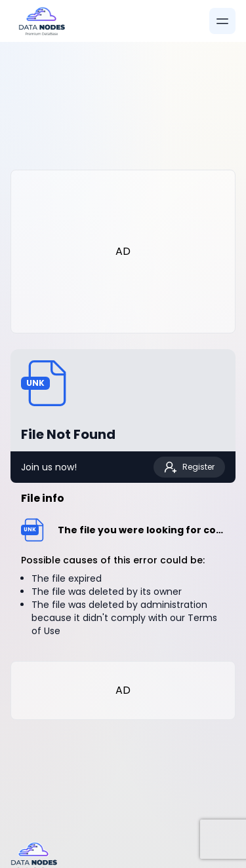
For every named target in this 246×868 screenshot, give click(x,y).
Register (189, 467)
